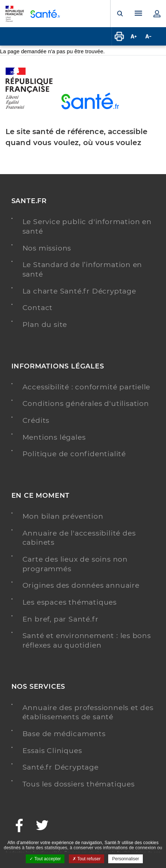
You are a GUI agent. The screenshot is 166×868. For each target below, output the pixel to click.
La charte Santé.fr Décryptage (79, 291)
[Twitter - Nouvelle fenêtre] (43, 826)
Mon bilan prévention (63, 516)
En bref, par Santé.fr (61, 619)
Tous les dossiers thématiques (79, 784)
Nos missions (47, 248)
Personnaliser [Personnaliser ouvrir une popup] (125, 859)
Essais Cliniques (52, 751)
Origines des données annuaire (81, 585)
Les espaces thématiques (70, 602)
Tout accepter (45, 859)
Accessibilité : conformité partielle (86, 387)
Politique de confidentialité (74, 454)
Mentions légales (54, 437)
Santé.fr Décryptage (61, 767)
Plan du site (45, 325)
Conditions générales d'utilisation (86, 404)
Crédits (36, 420)
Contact (38, 308)
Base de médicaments (64, 734)
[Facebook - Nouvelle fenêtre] (20, 826)
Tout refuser (86, 859)
